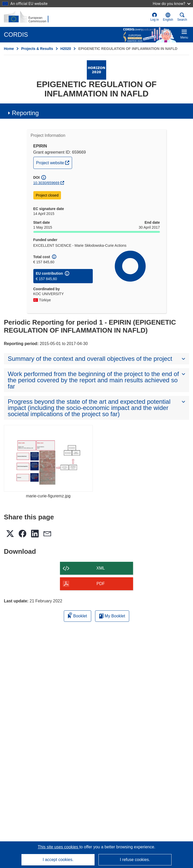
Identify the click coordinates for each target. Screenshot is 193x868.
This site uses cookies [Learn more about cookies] (59, 847)
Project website (54, 162)
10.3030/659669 (46, 183)
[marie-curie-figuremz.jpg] (48, 458)
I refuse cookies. (135, 860)
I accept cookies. (58, 860)
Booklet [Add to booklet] (78, 615)
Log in (155, 17)
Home (9, 49)
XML (101, 568)
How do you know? (172, 3)
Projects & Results (37, 49)
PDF (101, 584)
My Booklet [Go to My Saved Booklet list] (112, 616)
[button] (168, 17)
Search (182, 17)
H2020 (66, 49)
